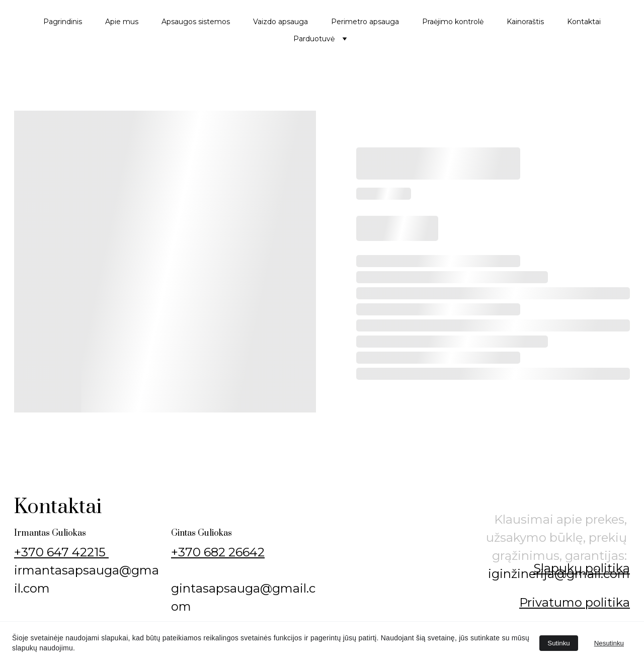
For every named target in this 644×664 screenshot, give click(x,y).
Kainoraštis (525, 22)
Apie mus (122, 22)
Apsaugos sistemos (196, 22)
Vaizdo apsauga (280, 22)
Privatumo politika (575, 602)
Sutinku (558, 643)
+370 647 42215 (61, 552)
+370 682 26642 (218, 552)
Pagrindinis (63, 22)
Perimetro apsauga (365, 22)
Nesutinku (609, 643)
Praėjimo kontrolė (453, 22)
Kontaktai (584, 22)
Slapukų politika (582, 568)
